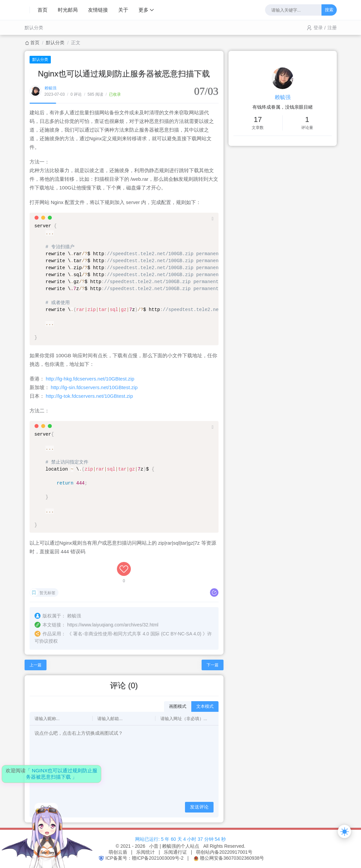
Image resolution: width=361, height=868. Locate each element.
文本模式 (205, 706)
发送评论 (199, 807)
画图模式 (178, 706)
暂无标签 (47, 593)
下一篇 (213, 665)
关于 (123, 10)
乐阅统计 (145, 852)
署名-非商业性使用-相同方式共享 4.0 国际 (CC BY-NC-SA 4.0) (137, 634)
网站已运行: (147, 839)
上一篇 (36, 665)
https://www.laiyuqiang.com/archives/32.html (113, 625)
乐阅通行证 (175, 852)
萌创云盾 (118, 852)
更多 (143, 10)
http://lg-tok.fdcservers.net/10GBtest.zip (90, 396)
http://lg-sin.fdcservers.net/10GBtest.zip (94, 387)
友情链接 (98, 10)
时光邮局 (68, 10)
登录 (318, 28)
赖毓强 (50, 88)
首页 (43, 10)
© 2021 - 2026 (132, 846)
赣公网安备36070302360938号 (232, 858)
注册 (332, 28)
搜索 (329, 10)
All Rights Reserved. (223, 846)
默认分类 (34, 28)
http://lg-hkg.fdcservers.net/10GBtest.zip (90, 379)
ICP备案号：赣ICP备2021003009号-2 (145, 858)
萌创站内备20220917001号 (224, 852)
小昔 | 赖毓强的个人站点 (174, 846)
